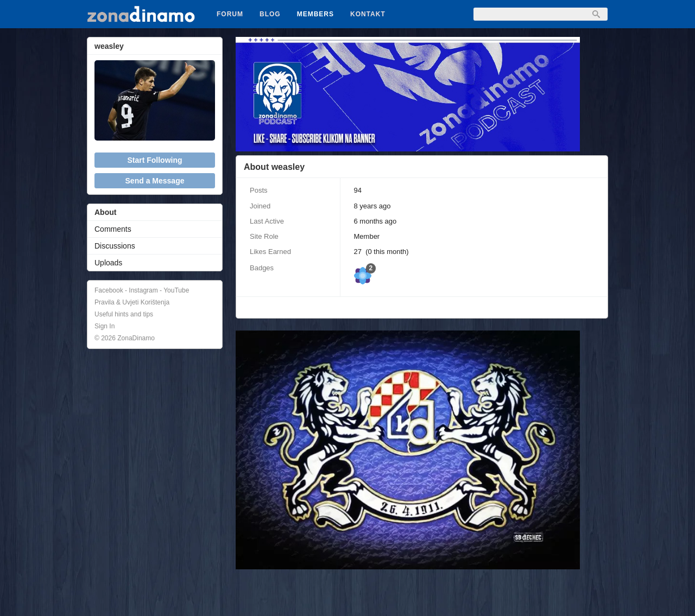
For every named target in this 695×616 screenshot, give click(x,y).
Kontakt (368, 14)
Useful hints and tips (124, 314)
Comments (113, 229)
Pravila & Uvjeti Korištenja (132, 302)
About (105, 212)
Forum (230, 14)
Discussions (115, 246)
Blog (270, 14)
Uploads (108, 263)
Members (315, 14)
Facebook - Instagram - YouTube (142, 290)
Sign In (105, 326)
